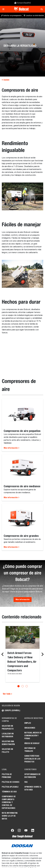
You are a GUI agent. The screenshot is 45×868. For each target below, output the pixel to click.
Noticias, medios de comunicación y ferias (33, 736)
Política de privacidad (7, 776)
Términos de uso (9, 792)
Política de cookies (11, 782)
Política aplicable (10, 787)
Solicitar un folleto (7, 751)
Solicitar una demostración (8, 743)
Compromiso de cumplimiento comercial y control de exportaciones (9, 802)
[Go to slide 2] (23, 686)
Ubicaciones (30, 728)
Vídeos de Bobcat (32, 743)
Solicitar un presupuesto (8, 727)
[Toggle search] (41, 9)
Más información (12, 448)
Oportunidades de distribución (32, 776)
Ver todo (8, 694)
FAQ (26, 782)
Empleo (28, 723)
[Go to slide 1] (18, 686)
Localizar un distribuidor (8, 735)
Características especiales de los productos (32, 759)
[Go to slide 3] (27, 686)
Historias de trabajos (30, 750)
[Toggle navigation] (4, 9)
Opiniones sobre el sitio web (33, 788)
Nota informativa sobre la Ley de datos (10, 816)
